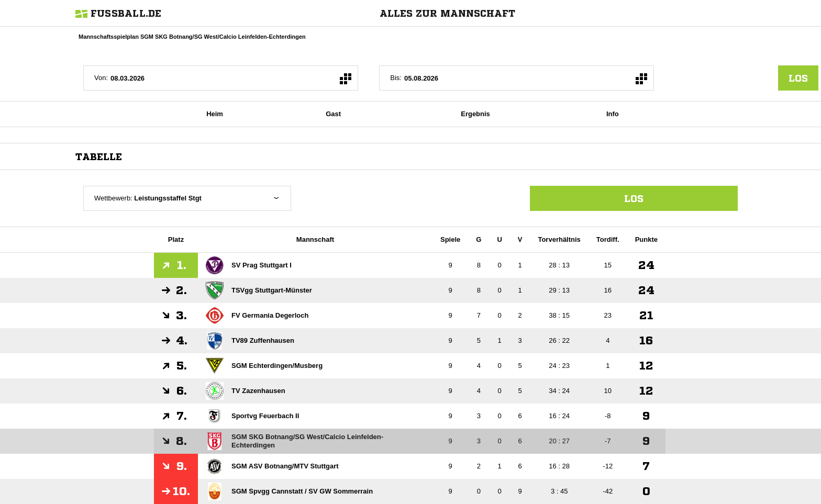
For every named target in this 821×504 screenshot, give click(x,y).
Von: (101, 78)
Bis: (396, 78)
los (798, 78)
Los (634, 198)
